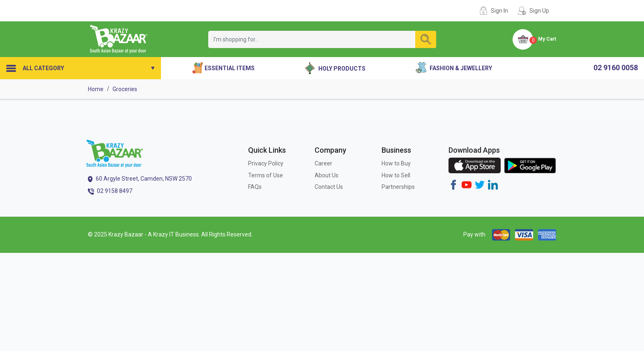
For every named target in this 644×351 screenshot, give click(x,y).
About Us (327, 175)
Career (323, 163)
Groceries (125, 89)
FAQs (255, 187)
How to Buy (396, 163)
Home (96, 89)
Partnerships (398, 187)
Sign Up (539, 11)
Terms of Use (266, 175)
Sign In (499, 11)
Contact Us (329, 187)
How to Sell (396, 175)
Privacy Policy (266, 163)
